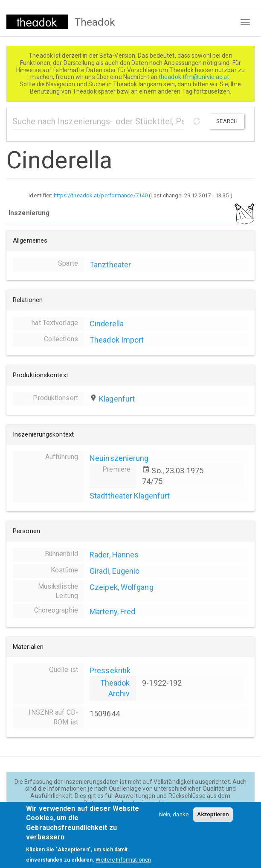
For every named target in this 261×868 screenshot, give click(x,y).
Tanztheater (110, 265)
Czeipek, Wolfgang (122, 587)
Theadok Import (117, 340)
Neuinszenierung (119, 458)
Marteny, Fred (112, 611)
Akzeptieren (213, 821)
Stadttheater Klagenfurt (130, 496)
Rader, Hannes (114, 555)
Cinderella (107, 324)
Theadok (95, 22)
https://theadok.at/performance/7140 (101, 195)
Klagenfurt (117, 399)
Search (227, 121)
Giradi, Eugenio (115, 571)
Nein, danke (174, 821)
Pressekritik (110, 670)
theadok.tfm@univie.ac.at (195, 77)
